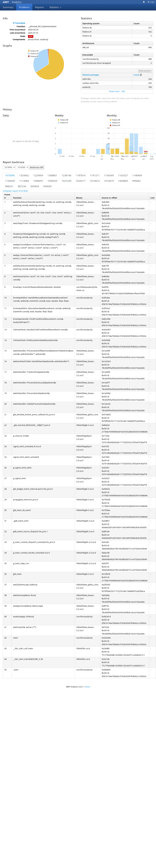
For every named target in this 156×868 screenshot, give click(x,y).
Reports (39, 7)
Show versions (145, 71)
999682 (136, 181)
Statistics (56, 7)
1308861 (52, 175)
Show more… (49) (117, 91)
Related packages (91, 75)
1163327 (123, 175)
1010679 (109, 181)
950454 (35, 186)
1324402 (24, 175)
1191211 (95, 175)
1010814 (95, 181)
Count (137, 75)
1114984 (24, 181)
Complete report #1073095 (15, 191)
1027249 (66, 181)
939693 (47, 186)
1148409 (137, 175)
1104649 (10, 181)
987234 (22, 186)
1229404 (38, 175)
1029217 (81, 181)
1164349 (109, 175)
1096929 (52, 181)
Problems (24, 7)
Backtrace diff (37, 167)
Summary (8, 7)
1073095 (10, 175)
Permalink (19, 23)
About (88, 687)
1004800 (123, 181)
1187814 (81, 175)
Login (151, 2)
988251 (9, 186)
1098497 (38, 181)
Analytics (12, 2)
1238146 (66, 175)
